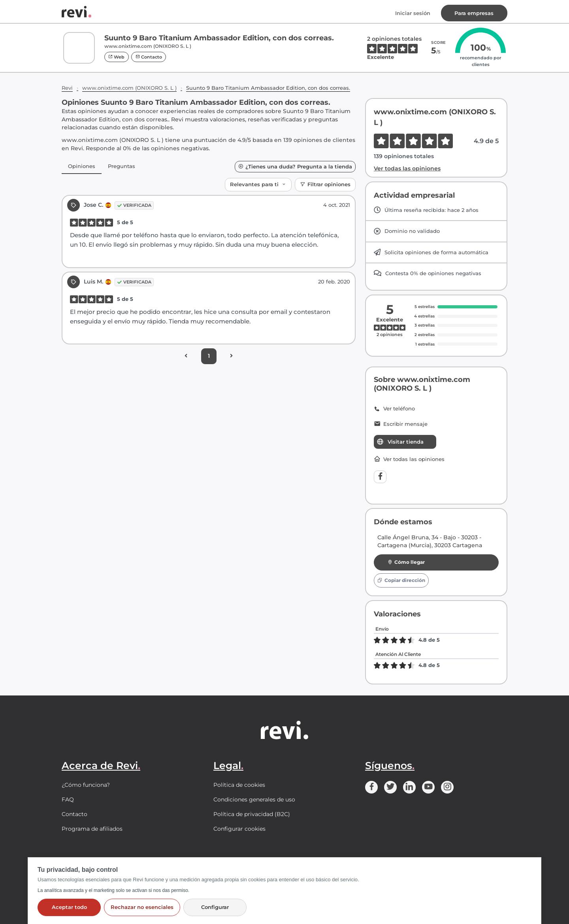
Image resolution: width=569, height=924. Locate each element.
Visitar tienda (400, 442)
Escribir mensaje (401, 424)
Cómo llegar (406, 562)
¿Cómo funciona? (86, 785)
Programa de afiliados (92, 829)
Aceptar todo (69, 907)
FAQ (68, 799)
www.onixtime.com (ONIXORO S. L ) (129, 88)
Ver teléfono (394, 409)
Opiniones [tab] (82, 166)
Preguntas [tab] (122, 166)
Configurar (215, 907)
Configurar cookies (239, 829)
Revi (67, 88)
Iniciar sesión (413, 13)
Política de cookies (239, 785)
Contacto (149, 57)
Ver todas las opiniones (407, 168)
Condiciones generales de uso (254, 799)
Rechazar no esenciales (142, 907)
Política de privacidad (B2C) (252, 814)
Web (116, 57)
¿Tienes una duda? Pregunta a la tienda (295, 167)
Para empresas (474, 13)
